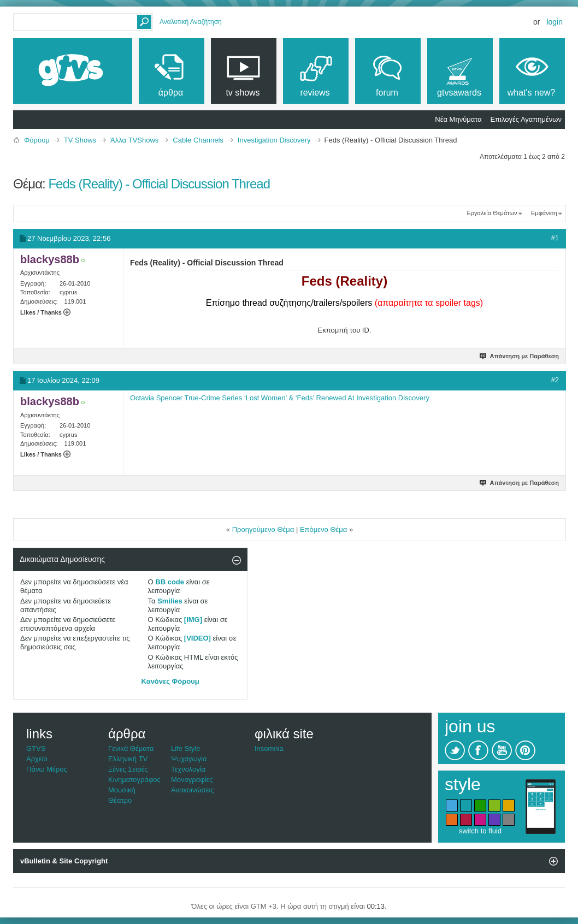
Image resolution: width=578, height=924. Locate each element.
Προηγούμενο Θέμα (263, 529)
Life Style (185, 748)
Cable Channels (198, 140)
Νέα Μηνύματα (458, 119)
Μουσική (122, 790)
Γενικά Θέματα (131, 748)
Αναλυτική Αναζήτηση (191, 22)
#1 (555, 238)
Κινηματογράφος (134, 780)
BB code (170, 582)
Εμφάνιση (544, 213)
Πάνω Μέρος (47, 769)
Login (555, 22)
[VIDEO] (197, 638)
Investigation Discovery (274, 140)
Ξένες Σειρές (128, 769)
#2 (555, 380)
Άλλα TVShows (134, 140)
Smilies (170, 601)
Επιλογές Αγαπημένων (526, 119)
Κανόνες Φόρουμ (170, 681)
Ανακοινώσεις (193, 790)
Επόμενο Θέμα (323, 529)
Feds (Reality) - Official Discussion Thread (159, 184)
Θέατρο (120, 800)
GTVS (36, 748)
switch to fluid (480, 831)
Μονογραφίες (192, 780)
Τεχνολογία (188, 769)
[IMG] (193, 620)
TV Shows (80, 140)
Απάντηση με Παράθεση (520, 356)
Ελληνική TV (128, 759)
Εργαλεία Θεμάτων (492, 213)
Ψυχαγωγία (189, 759)
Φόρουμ (37, 140)
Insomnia (269, 748)
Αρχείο (37, 759)
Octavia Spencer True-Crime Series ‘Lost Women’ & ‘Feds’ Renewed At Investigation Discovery (280, 398)
